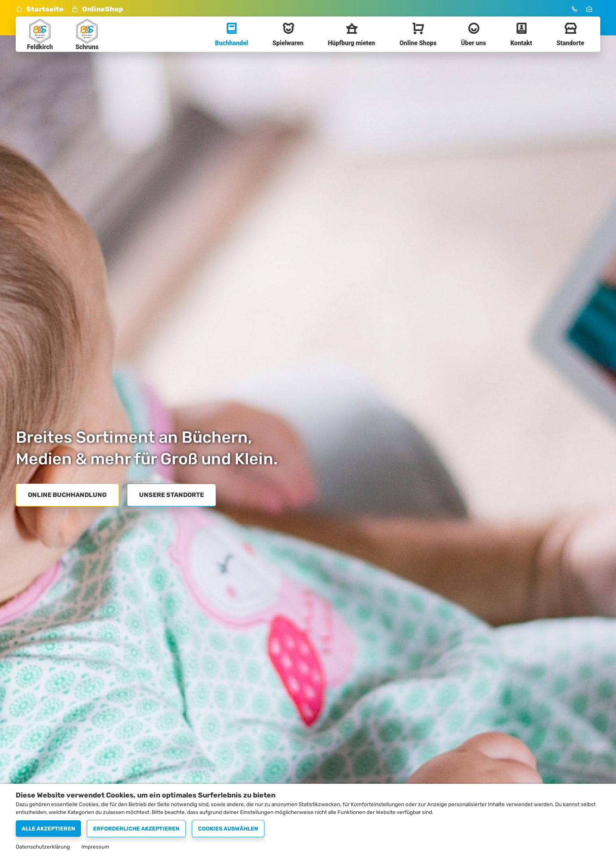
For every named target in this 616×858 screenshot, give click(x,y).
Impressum (95, 847)
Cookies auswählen (228, 829)
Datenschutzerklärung (43, 847)
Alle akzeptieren (48, 829)
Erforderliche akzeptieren (136, 829)
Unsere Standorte (171, 495)
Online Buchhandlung (67, 495)
